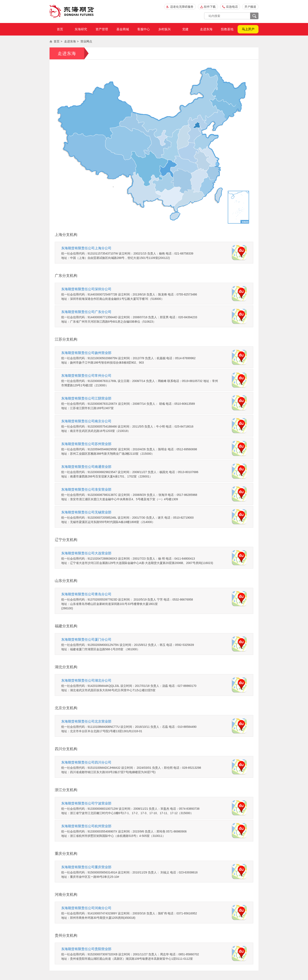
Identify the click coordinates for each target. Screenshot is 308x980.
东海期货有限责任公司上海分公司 (86, 248)
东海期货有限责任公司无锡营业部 (86, 512)
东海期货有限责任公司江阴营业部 (86, 398)
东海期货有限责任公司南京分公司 (86, 421)
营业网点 (86, 41)
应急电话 (232, 7)
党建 (185, 29)
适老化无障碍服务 (182, 7)
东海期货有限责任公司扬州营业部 (86, 353)
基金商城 (123, 29)
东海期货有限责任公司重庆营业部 (86, 867)
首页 (60, 29)
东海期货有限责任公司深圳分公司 (86, 289)
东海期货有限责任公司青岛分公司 (86, 594)
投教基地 (227, 29)
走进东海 (206, 29)
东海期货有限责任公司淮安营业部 (86, 489)
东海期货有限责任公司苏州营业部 (86, 444)
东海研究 (81, 29)
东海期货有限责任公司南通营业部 (86, 467)
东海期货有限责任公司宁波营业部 (86, 803)
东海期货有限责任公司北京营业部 (86, 721)
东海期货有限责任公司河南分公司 (86, 908)
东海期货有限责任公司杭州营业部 (86, 826)
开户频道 (250, 7)
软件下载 (210, 7)
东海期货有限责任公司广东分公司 (86, 312)
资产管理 (102, 29)
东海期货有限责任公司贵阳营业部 (86, 949)
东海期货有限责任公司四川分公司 (86, 762)
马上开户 (248, 29)
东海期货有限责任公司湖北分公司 (86, 680)
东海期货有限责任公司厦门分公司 (86, 640)
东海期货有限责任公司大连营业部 (86, 553)
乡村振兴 (164, 29)
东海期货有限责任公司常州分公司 (86, 376)
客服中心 (144, 29)
